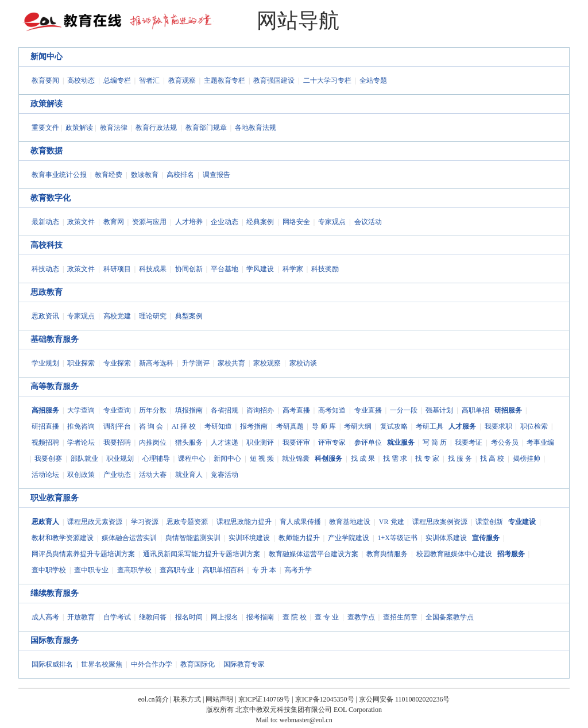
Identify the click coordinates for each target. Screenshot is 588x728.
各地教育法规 (256, 128)
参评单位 (368, 442)
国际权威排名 (52, 664)
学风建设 (260, 269)
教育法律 (114, 128)
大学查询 (81, 410)
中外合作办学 (152, 664)
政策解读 (47, 104)
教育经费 (109, 175)
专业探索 (117, 363)
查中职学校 (49, 570)
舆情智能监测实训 (193, 538)
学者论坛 (81, 442)
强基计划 (439, 410)
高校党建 (117, 316)
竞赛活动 (225, 475)
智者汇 (149, 80)
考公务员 (505, 442)
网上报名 (225, 617)
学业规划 (45, 363)
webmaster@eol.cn (306, 720)
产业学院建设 (349, 538)
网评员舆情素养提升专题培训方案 (83, 554)
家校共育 (231, 363)
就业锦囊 (296, 459)
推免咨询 (81, 426)
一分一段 (404, 410)
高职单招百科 (223, 570)
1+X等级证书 (397, 538)
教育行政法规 (156, 128)
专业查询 (117, 410)
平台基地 (225, 269)
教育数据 (47, 151)
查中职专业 (91, 570)
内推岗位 (153, 442)
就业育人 (189, 475)
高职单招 (475, 410)
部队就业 (84, 459)
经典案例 (260, 222)
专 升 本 (264, 570)
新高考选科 (156, 363)
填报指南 (189, 410)
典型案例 (189, 316)
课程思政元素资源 (95, 522)
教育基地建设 (350, 522)
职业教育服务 (55, 498)
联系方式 (187, 699)
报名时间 (189, 617)
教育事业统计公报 (59, 175)
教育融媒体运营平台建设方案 (314, 554)
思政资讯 (45, 316)
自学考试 (117, 617)
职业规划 (120, 459)
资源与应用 (149, 222)
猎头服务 (189, 442)
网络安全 (296, 222)
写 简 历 (435, 442)
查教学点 (361, 617)
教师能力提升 (299, 538)
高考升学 (298, 570)
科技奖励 (325, 269)
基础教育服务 (55, 339)
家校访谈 (303, 363)
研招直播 (45, 426)
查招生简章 (400, 617)
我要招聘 (117, 442)
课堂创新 (489, 522)
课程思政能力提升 (244, 522)
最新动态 (45, 222)
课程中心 (192, 459)
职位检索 (534, 426)
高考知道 (332, 410)
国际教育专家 (244, 664)
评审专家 (332, 442)
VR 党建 (392, 522)
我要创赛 (48, 459)
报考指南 (254, 426)
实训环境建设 (249, 538)
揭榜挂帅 (527, 459)
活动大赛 (153, 475)
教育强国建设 (274, 80)
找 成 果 (363, 459)
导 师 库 (324, 426)
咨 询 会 (151, 426)
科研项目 (117, 269)
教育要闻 (45, 80)
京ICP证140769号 (264, 699)
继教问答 (153, 617)
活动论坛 (45, 475)
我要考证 (469, 442)
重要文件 (45, 128)
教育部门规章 (206, 128)
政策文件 (81, 222)
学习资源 (145, 522)
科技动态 (45, 269)
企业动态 (225, 222)
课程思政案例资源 (440, 522)
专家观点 (332, 222)
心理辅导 (156, 459)
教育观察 (182, 80)
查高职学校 (134, 570)
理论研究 (153, 316)
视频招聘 (45, 442)
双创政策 (81, 475)
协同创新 (189, 269)
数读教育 (145, 175)
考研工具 (430, 426)
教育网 (114, 222)
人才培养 (189, 222)
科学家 (293, 269)
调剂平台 (117, 426)
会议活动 (368, 222)
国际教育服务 (55, 640)
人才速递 (225, 442)
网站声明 (219, 699)
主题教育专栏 (225, 80)
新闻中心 (47, 57)
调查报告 (216, 175)
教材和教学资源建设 (63, 538)
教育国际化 (198, 664)
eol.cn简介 (154, 699)
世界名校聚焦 (102, 664)
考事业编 (540, 442)
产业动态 (117, 475)
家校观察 (267, 363)
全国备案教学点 (450, 617)
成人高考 (45, 617)
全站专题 (373, 80)
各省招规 (225, 410)
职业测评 (260, 442)
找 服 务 (460, 459)
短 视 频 (262, 459)
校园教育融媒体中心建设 (454, 554)
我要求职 (498, 426)
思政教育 (47, 292)
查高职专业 (177, 570)
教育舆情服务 (387, 554)
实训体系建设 (446, 538)
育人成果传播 (300, 522)
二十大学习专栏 (327, 80)
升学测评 (196, 363)
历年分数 (153, 410)
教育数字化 (51, 198)
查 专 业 (327, 617)
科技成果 (153, 269)
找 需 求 (395, 459)
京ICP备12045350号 (325, 699)
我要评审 (296, 442)
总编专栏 (117, 80)
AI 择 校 (184, 426)
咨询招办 (260, 410)
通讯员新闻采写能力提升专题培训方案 (202, 554)
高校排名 (180, 175)
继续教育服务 (55, 593)
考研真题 (290, 426)
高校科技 (47, 245)
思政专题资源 (187, 522)
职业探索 (81, 363)
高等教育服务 (55, 386)
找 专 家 (427, 459)
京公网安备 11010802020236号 (405, 699)
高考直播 (296, 410)
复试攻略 (394, 426)
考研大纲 (358, 426)
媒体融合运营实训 (129, 538)
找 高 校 (492, 459)
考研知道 (218, 426)
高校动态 (81, 80)
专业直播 (368, 410)
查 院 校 (295, 617)
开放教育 (81, 617)
